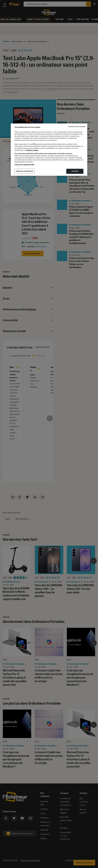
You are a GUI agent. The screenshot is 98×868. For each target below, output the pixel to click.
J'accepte (75, 171)
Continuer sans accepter (77, 126)
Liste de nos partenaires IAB (24, 165)
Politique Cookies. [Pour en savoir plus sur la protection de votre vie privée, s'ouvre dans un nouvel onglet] (32, 150)
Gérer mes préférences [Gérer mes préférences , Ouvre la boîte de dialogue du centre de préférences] (25, 171)
